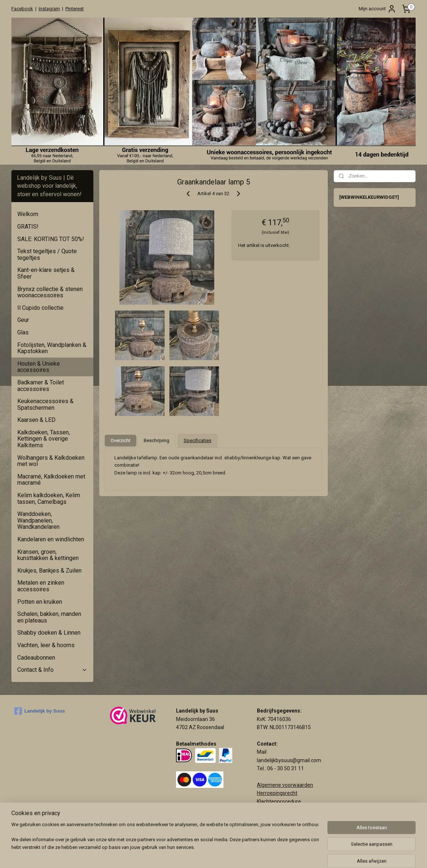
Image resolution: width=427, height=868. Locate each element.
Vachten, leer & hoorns (46, 645)
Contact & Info (52, 670)
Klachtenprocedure (279, 801)
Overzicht (121, 440)
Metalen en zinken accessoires (41, 586)
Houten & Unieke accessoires (39, 367)
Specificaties (198, 440)
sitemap (244, 855)
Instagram (49, 9)
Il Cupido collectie (40, 308)
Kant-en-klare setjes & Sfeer (46, 273)
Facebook (22, 9)
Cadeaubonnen (36, 658)
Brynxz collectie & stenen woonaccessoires (50, 292)
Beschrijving (157, 440)
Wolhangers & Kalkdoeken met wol (51, 461)
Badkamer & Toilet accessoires (41, 386)
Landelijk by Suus (40, 711)
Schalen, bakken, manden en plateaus (49, 617)
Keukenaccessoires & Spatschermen (45, 404)
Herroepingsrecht (277, 793)
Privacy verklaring (277, 810)
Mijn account (377, 9)
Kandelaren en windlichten (51, 539)
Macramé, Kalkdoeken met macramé (51, 480)
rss (258, 855)
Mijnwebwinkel (347, 855)
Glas (23, 332)
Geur (23, 320)
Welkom (28, 214)
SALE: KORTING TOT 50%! (51, 239)
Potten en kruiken (40, 602)
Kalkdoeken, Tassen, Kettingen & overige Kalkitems (44, 439)
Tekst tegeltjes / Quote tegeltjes (47, 254)
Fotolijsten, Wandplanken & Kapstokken (52, 348)
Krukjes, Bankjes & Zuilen (49, 571)
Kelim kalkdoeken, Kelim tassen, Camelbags (49, 498)
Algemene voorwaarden (285, 785)
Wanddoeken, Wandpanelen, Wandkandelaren (38, 520)
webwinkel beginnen (285, 855)
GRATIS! (28, 227)
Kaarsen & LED (36, 420)
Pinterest (75, 9)
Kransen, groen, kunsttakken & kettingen (48, 555)
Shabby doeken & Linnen (49, 633)
